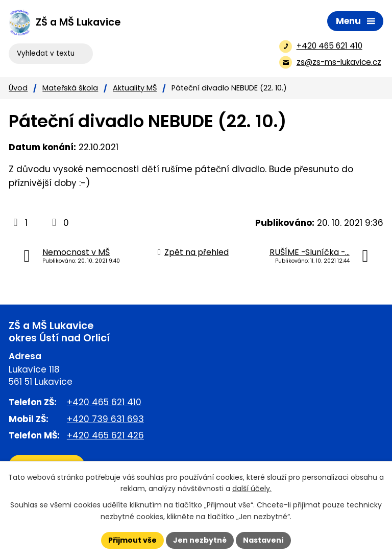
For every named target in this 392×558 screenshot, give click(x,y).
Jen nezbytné (200, 540)
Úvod (18, 88)
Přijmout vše (132, 540)
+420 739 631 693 (105, 419)
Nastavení (263, 540)
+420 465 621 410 (104, 402)
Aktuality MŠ (135, 88)
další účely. (252, 489)
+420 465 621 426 (105, 435)
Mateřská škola (70, 88)
